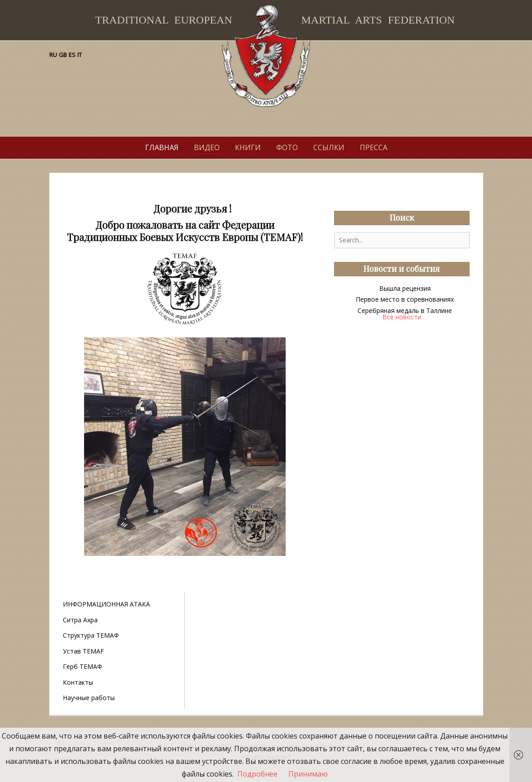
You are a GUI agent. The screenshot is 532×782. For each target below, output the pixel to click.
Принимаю (308, 774)
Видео (207, 147)
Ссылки (329, 147)
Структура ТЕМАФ (91, 635)
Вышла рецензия (405, 288)
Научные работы (89, 698)
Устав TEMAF (83, 651)
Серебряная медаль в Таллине (405, 310)
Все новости (402, 317)
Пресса (374, 147)
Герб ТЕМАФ (82, 666)
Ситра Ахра (80, 620)
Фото (287, 147)
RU (53, 55)
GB (63, 55)
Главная (162, 147)
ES (72, 55)
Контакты (78, 682)
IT (80, 55)
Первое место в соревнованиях (405, 299)
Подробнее (257, 774)
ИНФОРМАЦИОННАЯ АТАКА (106, 604)
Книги (248, 147)
